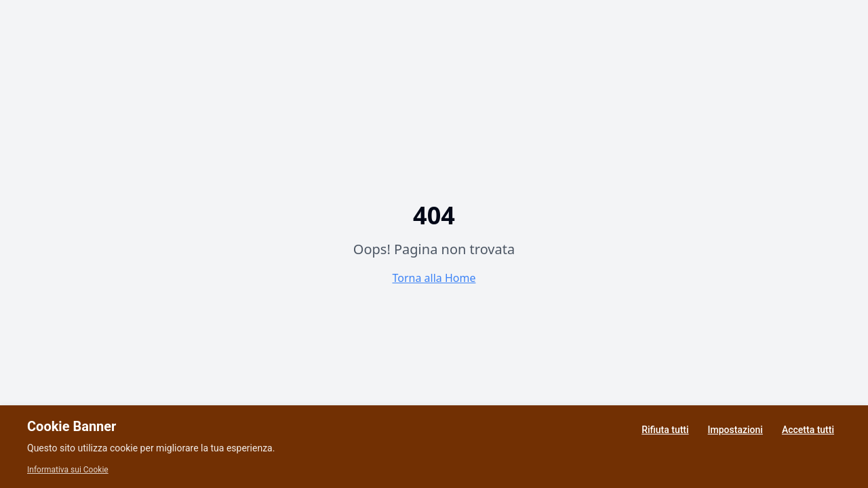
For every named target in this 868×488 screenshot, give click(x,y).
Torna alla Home (434, 278)
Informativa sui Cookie (68, 470)
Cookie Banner (72, 426)
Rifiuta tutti (665, 430)
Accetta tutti (808, 430)
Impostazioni (735, 430)
